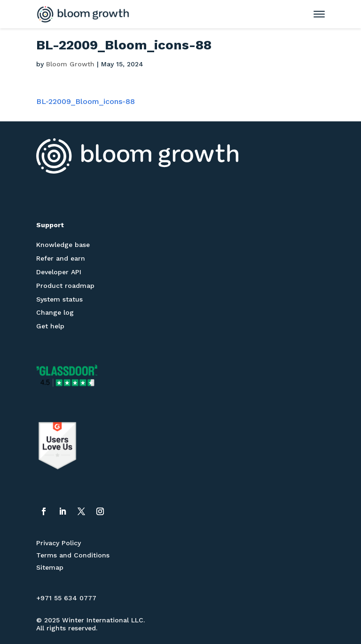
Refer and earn (61, 258)
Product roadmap (65, 286)
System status (59, 299)
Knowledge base (63, 245)
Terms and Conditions (73, 555)
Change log (55, 312)
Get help (50, 326)
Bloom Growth (70, 64)
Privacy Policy (59, 543)
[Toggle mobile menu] (314, 14)
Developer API (59, 272)
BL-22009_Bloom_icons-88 (86, 101)
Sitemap (50, 567)
